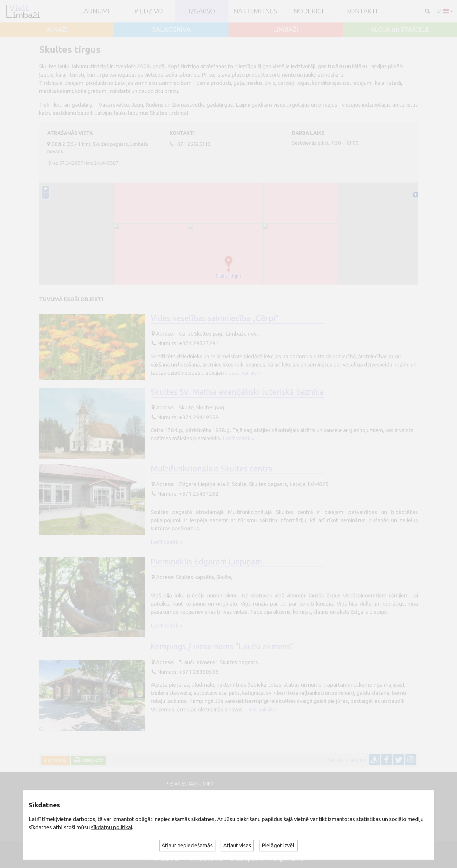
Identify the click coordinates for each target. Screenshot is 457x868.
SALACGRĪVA (172, 30)
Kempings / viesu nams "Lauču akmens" (222, 646)
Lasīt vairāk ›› (244, 373)
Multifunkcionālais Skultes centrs (211, 468)
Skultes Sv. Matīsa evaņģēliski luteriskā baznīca (237, 392)
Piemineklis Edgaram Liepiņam (206, 561)
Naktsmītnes (255, 11)
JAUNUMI (95, 11)
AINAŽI (57, 30)
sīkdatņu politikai (111, 827)
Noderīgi (309, 11)
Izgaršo (202, 11)
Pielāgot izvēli (279, 845)
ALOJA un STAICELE (400, 30)
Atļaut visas (237, 845)
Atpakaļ (56, 760)
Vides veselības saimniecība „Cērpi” (215, 318)
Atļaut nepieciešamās (187, 845)
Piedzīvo (149, 11)
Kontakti (362, 11)
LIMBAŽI (286, 30)
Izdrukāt (92, 760)
